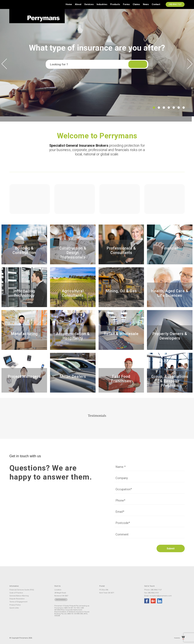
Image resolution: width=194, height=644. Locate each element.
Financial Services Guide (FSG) (22, 590)
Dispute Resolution (17, 599)
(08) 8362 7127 (175, 4)
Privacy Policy (15, 605)
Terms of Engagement (18, 602)
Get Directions (61, 600)
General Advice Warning (19, 596)
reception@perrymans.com (161, 596)
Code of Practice (16, 593)
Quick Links (14, 608)
